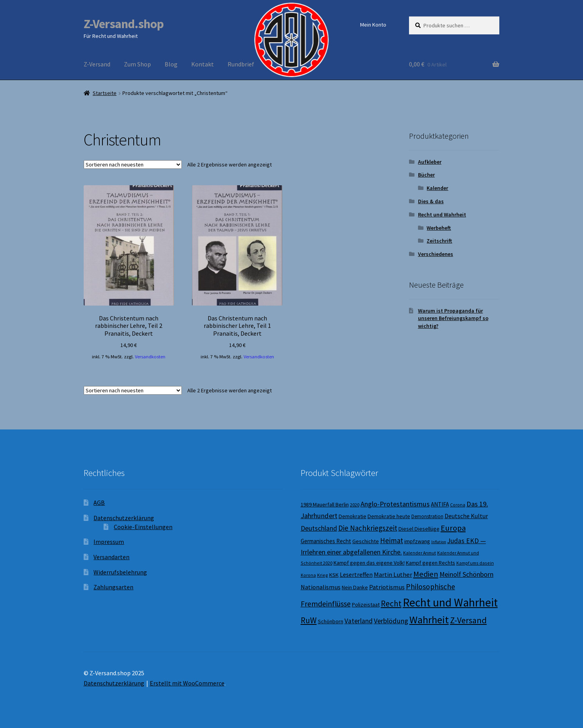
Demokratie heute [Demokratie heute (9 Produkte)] (389, 516)
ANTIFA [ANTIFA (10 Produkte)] (440, 504)
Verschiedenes (436, 254)
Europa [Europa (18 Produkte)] (453, 528)
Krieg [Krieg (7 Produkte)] (323, 575)
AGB (99, 503)
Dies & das (431, 201)
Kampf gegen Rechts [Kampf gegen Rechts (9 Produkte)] (431, 563)
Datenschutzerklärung (124, 518)
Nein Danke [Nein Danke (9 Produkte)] (355, 587)
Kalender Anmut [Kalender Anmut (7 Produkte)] (420, 553)
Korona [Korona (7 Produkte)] (308, 575)
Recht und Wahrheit (442, 215)
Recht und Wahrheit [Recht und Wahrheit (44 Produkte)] (450, 602)
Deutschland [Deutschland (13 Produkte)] (319, 528)
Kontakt (203, 64)
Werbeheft (439, 228)
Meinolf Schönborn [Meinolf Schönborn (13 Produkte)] (466, 574)
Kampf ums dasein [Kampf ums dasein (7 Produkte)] (475, 563)
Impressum (109, 542)
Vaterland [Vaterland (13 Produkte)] (359, 621)
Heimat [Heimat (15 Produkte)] (392, 540)
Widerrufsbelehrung (120, 572)
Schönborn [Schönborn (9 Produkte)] (331, 621)
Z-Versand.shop (124, 24)
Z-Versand (97, 64)
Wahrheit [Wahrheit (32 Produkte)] (429, 620)
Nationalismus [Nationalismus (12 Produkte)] (321, 587)
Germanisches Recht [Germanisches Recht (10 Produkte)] (326, 541)
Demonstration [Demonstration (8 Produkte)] (427, 516)
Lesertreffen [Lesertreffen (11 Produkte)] (356, 574)
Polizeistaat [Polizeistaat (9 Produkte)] (366, 605)
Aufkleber (430, 162)
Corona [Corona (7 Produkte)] (458, 505)
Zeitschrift (439, 241)
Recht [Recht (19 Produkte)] (391, 604)
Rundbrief (241, 64)
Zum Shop (137, 64)
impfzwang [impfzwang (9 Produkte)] (417, 541)
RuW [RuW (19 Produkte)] (309, 620)
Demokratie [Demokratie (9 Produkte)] (352, 516)
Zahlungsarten (113, 587)
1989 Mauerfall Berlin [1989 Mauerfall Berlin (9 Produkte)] (325, 504)
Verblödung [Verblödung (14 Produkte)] (391, 621)
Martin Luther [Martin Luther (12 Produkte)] (393, 575)
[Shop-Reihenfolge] (133, 165)
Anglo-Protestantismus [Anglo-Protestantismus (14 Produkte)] (395, 504)
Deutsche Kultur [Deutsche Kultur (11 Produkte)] (466, 516)
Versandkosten (150, 357)
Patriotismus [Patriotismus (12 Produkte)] (387, 587)
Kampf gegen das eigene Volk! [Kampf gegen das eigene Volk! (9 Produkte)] (369, 563)
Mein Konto (373, 25)
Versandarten (111, 557)
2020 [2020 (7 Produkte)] (355, 505)
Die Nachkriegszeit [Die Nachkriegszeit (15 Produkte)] (368, 528)
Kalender (437, 188)
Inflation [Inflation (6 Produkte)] (439, 542)
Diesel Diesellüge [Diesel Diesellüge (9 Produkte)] (419, 529)
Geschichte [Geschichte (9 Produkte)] (366, 541)
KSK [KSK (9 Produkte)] (334, 575)
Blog (171, 64)
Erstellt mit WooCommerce (187, 683)
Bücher (426, 175)
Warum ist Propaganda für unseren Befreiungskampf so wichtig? (453, 318)
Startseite (105, 93)
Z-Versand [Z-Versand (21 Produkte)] (468, 620)
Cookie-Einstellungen (143, 527)
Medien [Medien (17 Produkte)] (426, 574)
